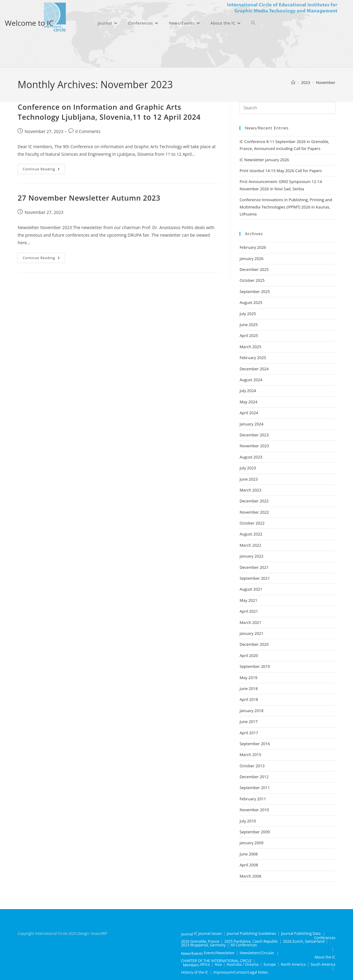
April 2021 (249, 611)
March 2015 (250, 755)
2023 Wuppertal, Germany (203, 945)
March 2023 (250, 490)
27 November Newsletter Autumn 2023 (89, 198)
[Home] (293, 82)
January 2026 (251, 258)
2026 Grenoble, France (200, 941)
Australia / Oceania (243, 964)
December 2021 (254, 567)
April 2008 (249, 865)
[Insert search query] (287, 108)
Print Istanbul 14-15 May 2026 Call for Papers (281, 171)
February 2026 (253, 247)
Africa (205, 964)
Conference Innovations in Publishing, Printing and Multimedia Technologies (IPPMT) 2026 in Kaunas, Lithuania (286, 207)
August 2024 (251, 380)
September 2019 (255, 666)
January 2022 (251, 556)
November (326, 82)
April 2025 (249, 335)
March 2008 (250, 876)
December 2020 (254, 644)
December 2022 (254, 501)
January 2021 (251, 633)
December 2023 (254, 435)
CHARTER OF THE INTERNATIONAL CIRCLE (216, 961)
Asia (218, 964)
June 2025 (249, 325)
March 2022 (250, 545)
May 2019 (248, 678)
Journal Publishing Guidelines (251, 933)
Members (191, 965)
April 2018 (249, 699)
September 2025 (255, 292)
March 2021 (250, 622)
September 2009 (255, 832)
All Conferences (244, 945)
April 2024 (249, 413)
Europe (270, 964)
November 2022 (254, 512)
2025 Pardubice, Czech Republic (251, 941)
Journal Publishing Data (301, 933)
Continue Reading (44, 170)
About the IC (325, 957)
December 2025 (254, 269)
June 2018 (249, 688)
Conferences (325, 938)
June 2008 (249, 854)
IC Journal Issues (208, 933)
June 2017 (249, 722)
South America (323, 964)
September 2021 (255, 578)
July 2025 (248, 314)
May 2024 (248, 402)
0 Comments (88, 131)
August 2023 (251, 457)
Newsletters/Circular (257, 953)
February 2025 (253, 358)
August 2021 (251, 589)
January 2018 (251, 711)
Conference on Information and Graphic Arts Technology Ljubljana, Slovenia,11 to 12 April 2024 (109, 112)
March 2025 (250, 347)
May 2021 (248, 600)
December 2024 (254, 369)
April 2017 (249, 733)
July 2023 (248, 468)
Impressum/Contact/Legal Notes (241, 972)
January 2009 (251, 843)
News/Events (192, 953)
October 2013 (252, 766)
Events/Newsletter (219, 953)
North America (293, 964)
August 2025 (251, 302)
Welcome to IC (29, 23)
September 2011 (255, 788)
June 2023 (249, 479)
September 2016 (255, 744)
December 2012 (254, 777)
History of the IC (195, 972)
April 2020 (249, 655)
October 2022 (252, 523)
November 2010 (254, 810)
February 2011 (253, 799)
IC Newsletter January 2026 (264, 160)
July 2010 (248, 821)
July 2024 (248, 391)
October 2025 (252, 280)
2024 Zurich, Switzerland (304, 941)
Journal (187, 934)
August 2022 (251, 534)
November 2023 (254, 446)
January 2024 (251, 424)
